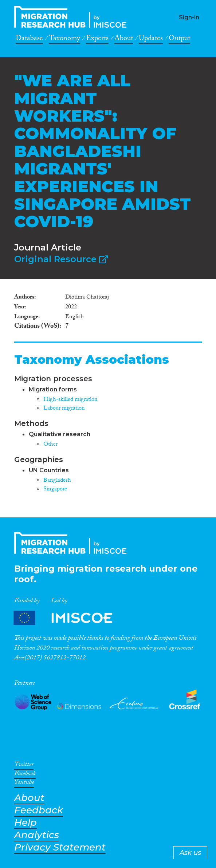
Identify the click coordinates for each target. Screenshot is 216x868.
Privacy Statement (60, 847)
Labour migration (64, 409)
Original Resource (61, 259)
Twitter (24, 766)
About (124, 39)
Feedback (39, 810)
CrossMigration (72, 17)
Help (25, 823)
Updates (151, 39)
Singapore (55, 490)
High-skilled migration (70, 400)
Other (50, 445)
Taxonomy (64, 39)
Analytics (37, 835)
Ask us (190, 853)
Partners (69, 618)
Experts (97, 39)
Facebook (25, 775)
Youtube (24, 784)
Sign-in (189, 17)
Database (29, 39)
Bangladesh (57, 481)
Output (179, 39)
